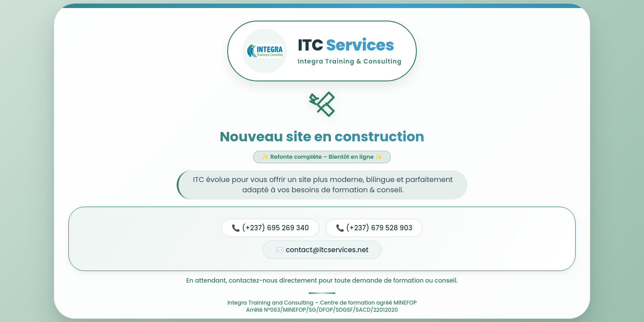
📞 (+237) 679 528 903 (374, 228)
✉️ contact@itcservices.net (322, 250)
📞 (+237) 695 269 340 (270, 228)
